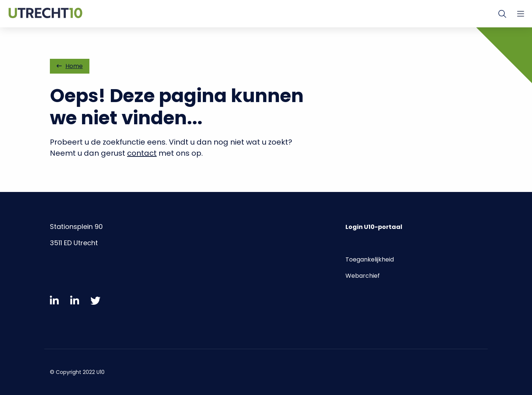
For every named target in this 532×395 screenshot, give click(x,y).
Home (70, 66)
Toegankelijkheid (370, 259)
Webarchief (363, 276)
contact (142, 153)
